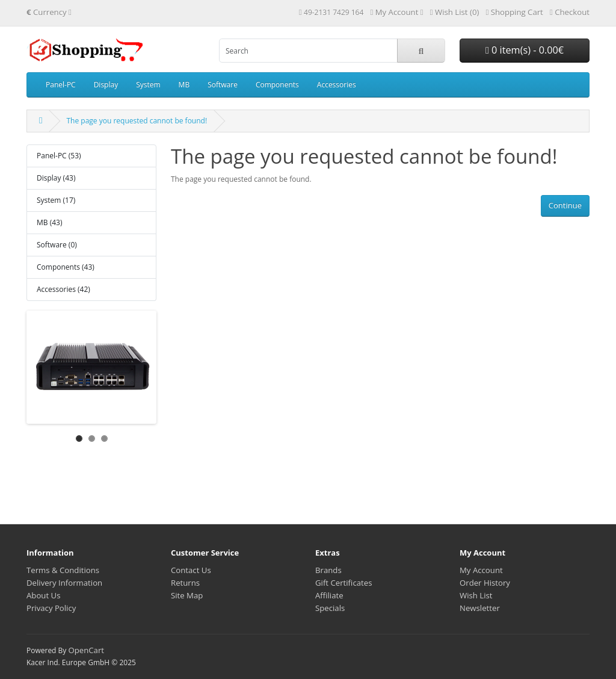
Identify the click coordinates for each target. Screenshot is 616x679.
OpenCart (86, 650)
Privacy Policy (51, 608)
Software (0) (57, 245)
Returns (185, 583)
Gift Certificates (343, 583)
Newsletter (480, 608)
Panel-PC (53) (59, 156)
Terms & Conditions (63, 570)
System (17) (56, 200)
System (148, 85)
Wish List (476, 595)
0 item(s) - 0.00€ (525, 50)
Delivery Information (64, 583)
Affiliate (329, 595)
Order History (485, 583)
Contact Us (191, 570)
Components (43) (66, 267)
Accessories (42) (63, 289)
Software (223, 85)
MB (184, 85)
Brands (328, 570)
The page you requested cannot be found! (137, 121)
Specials (330, 608)
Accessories (337, 85)
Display (106, 85)
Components (277, 85)
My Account (481, 570)
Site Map (187, 595)
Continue (565, 205)
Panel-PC (61, 85)
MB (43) (49, 222)
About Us (43, 595)
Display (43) (56, 178)
